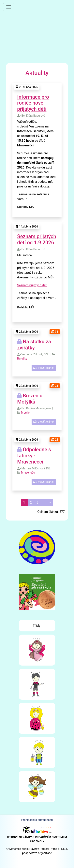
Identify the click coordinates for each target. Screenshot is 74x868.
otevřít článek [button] (44, 368)
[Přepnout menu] (9, 7)
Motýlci (26, 413)
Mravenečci (28, 473)
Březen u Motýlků (30, 399)
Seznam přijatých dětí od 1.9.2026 (37, 239)
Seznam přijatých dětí (32, 285)
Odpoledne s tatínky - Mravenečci (34, 456)
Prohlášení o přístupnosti (37, 820)
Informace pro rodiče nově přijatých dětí (33, 103)
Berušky (22, 359)
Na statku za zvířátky (34, 345)
